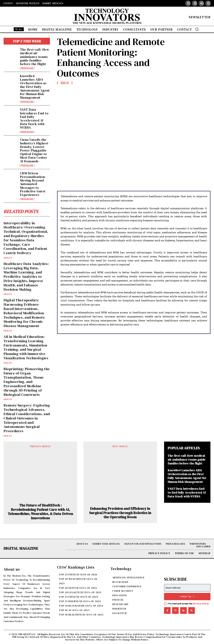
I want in (187, 597)
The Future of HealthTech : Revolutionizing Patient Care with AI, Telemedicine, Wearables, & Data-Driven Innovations (40, 512)
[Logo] (107, 17)
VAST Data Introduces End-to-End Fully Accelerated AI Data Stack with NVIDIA (35, 118)
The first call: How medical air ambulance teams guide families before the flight (35, 57)
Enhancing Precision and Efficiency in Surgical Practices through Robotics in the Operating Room (120, 513)
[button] (197, 29)
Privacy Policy (201, 603)
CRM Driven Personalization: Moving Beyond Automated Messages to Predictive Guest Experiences (33, 184)
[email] (187, 588)
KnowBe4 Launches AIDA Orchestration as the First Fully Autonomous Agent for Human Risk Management (35, 87)
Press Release (27, 68)
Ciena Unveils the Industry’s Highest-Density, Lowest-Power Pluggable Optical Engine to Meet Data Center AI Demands (35, 150)
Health (8, 258)
